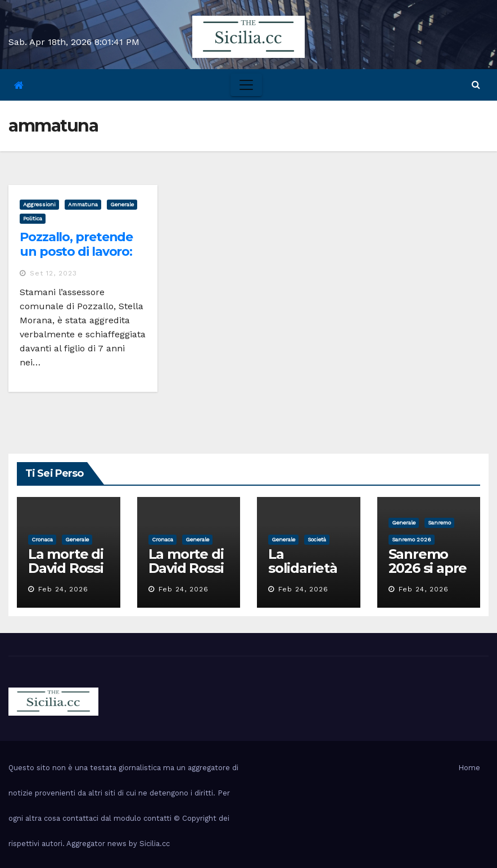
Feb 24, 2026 (63, 589)
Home (469, 768)
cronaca (42, 539)
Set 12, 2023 (53, 273)
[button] (476, 85)
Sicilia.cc (155, 844)
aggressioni (39, 204)
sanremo (439, 523)
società (317, 539)
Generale (122, 204)
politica (33, 218)
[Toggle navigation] (246, 85)
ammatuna (83, 204)
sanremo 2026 (412, 539)
